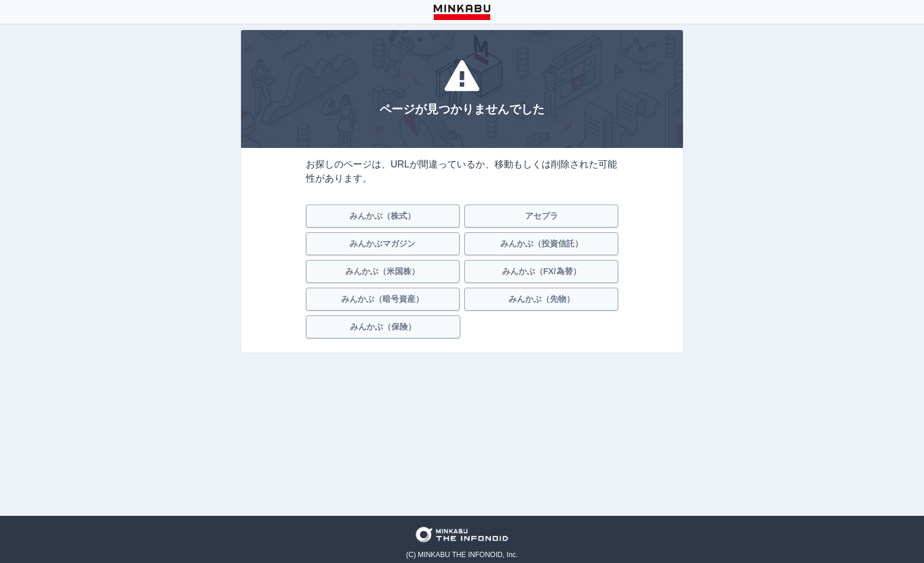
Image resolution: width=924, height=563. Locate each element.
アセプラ (542, 216)
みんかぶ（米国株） (382, 271)
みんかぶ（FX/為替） (542, 271)
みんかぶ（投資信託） (542, 243)
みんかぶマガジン (382, 243)
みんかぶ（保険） (383, 327)
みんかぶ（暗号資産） (382, 299)
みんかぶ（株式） (382, 216)
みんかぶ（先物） (542, 299)
